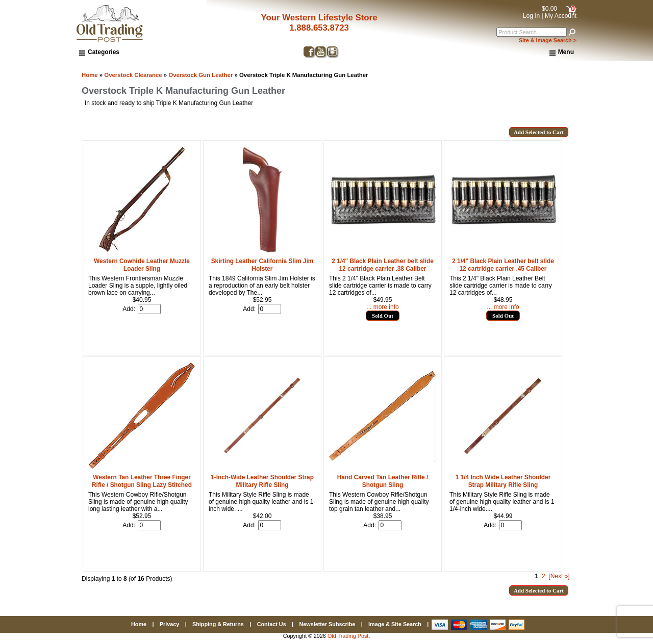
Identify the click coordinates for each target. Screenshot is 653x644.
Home (90, 75)
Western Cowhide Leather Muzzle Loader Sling (142, 265)
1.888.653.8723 (319, 28)
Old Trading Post (348, 636)
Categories (99, 52)
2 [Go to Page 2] (544, 576)
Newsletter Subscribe (327, 624)
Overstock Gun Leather (200, 75)
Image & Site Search (395, 624)
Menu (562, 53)
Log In (531, 16)
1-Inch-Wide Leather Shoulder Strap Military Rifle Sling (262, 481)
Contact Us (272, 624)
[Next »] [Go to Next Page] (559, 576)
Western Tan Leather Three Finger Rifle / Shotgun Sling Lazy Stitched (142, 481)
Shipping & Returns (218, 624)
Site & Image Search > (548, 40)
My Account (561, 16)
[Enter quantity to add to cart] (149, 309)
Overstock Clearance (133, 75)
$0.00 (549, 9)
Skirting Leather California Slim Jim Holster (262, 265)
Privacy (169, 624)
